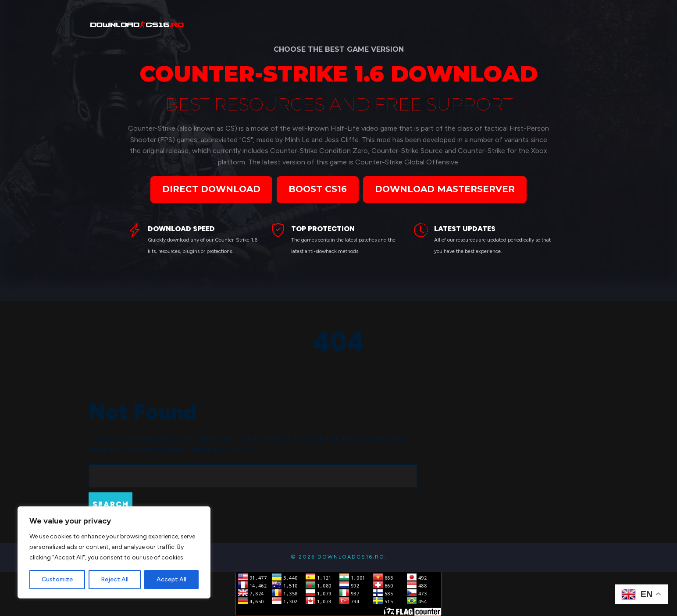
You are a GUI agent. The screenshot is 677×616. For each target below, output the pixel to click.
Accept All (171, 579)
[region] (114, 552)
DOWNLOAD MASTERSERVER (445, 189)
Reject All (115, 579)
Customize (57, 579)
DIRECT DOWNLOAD (211, 189)
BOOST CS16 (318, 189)
